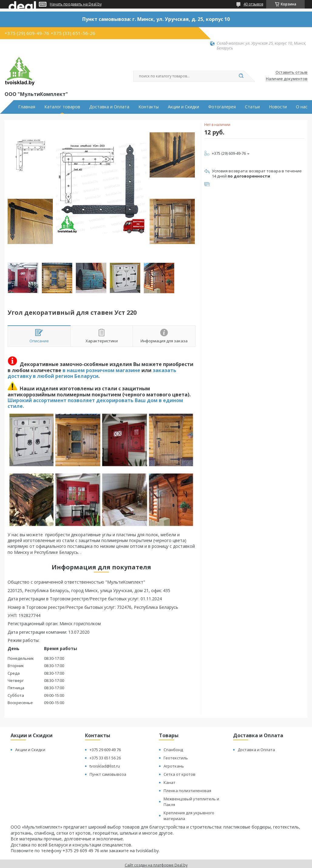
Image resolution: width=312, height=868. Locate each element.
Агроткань (174, 766)
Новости (278, 107)
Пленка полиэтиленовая (187, 791)
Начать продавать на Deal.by (76, 4)
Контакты (149, 107)
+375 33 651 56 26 (105, 758)
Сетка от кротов (180, 774)
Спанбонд (173, 750)
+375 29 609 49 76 (105, 750)
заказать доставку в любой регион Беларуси (92, 373)
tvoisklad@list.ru (105, 766)
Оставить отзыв (292, 73)
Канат (170, 782)
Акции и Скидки (183, 107)
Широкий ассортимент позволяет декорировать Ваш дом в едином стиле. (95, 403)
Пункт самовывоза (108, 774)
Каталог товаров (62, 107)
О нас (302, 107)
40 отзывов (253, 4)
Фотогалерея (222, 107)
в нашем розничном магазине (101, 370)
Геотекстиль (176, 758)
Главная (27, 107)
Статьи (252, 107)
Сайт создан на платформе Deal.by (156, 865)
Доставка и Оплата (109, 107)
